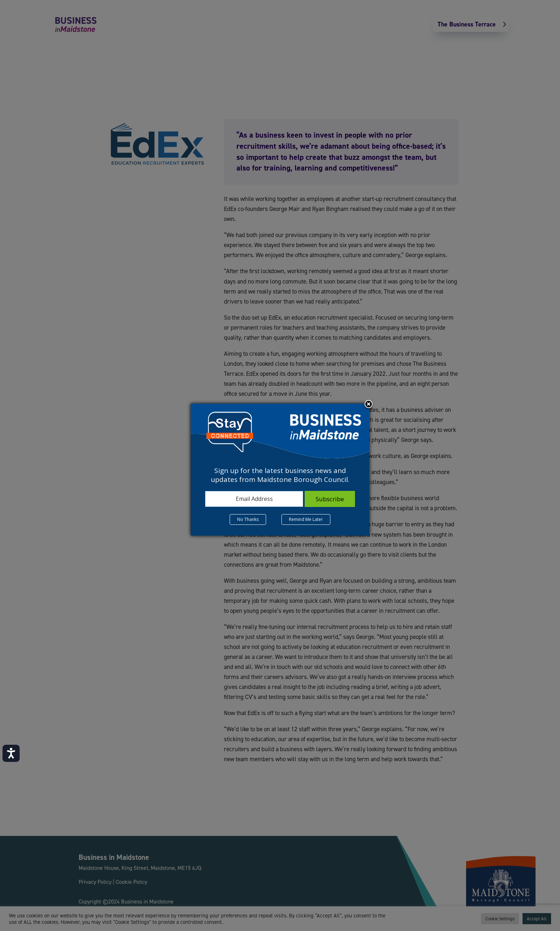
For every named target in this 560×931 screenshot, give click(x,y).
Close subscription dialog (369, 405)
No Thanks (248, 519)
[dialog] (280, 469)
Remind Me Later (306, 519)
